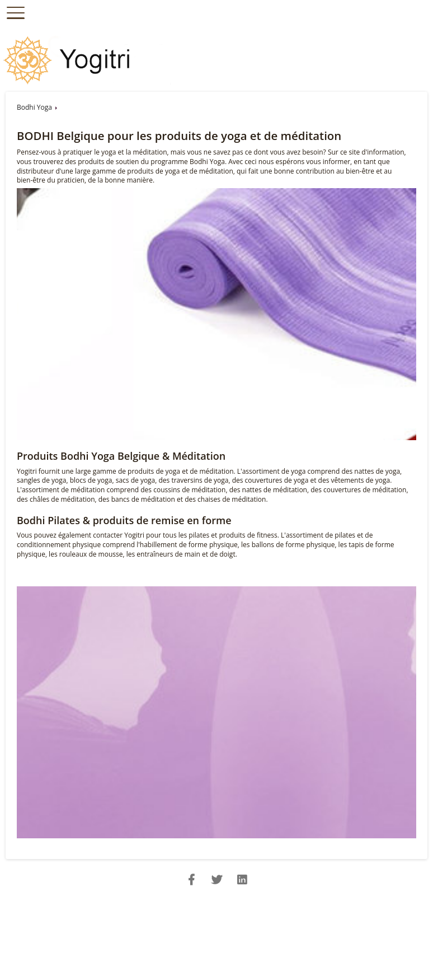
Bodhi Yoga (34, 107)
